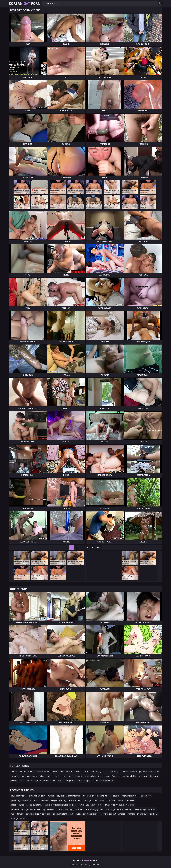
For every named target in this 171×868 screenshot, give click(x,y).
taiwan (20, 814)
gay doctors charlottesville (69, 796)
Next (99, 548)
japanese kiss (49, 809)
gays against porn (37, 796)
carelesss (130, 800)
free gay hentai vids (127, 776)
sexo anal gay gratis (93, 776)
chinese (14, 772)
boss (22, 781)
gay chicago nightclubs (21, 800)
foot (114, 776)
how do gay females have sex (119, 809)
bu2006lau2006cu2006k (103, 781)
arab (35, 776)
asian (106, 772)
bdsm (42, 776)
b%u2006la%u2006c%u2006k (50, 772)
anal (53, 781)
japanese (154, 776)
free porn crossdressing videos (97, 796)
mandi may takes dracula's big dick (60, 805)
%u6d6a (70, 772)
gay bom (154, 814)
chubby (115, 772)
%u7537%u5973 (27, 772)
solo (49, 776)
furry (86, 772)
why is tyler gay (41, 800)
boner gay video (90, 800)
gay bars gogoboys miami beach (145, 772)
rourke (116, 796)
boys (100, 805)
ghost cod (143, 776)
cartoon (14, 776)
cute (80, 781)
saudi (29, 781)
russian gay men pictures (87, 814)
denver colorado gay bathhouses (25, 809)
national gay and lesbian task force (26, 805)
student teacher (42, 781)
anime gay (25, 776)
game (56, 776)
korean (78, 776)
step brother (75, 800)
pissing (14, 781)
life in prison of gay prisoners (70, 809)
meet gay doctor (18, 818)
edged (87, 781)
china (79, 772)
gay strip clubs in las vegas (38, 814)
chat (102, 800)
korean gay (96, 772)
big (63, 776)
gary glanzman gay (87, 805)
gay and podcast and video (113, 814)
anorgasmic (70, 781)
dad (60, 781)
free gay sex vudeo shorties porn (120, 805)
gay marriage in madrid (145, 809)
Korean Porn (25, 3)
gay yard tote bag (58, 800)
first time (111, 800)
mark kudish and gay (137, 814)
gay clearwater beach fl (63, 814)
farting (51, 796)
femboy (124, 772)
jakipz (120, 800)
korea (70, 776)
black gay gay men (95, 809)
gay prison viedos (19, 796)
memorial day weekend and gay (136, 796)
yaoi (13, 814)
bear (107, 776)
